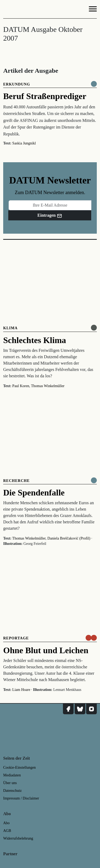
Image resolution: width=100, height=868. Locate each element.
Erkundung (17, 84)
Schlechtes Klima (35, 340)
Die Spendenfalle (34, 493)
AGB (7, 831)
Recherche (16, 481)
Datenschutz (12, 791)
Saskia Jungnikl (24, 143)
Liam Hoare (21, 690)
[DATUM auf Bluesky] (80, 709)
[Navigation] (93, 10)
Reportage (16, 638)
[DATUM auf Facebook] (68, 709)
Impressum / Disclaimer (21, 798)
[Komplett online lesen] (94, 84)
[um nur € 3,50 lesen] (91, 638)
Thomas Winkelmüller (48, 386)
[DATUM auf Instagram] (91, 709)
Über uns (10, 783)
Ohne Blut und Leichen (46, 650)
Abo (6, 823)
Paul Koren (21, 386)
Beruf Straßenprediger (45, 96)
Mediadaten (12, 775)
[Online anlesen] (94, 328)
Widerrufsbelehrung (18, 838)
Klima (10, 328)
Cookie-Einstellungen (19, 767)
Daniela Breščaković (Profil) (69, 538)
